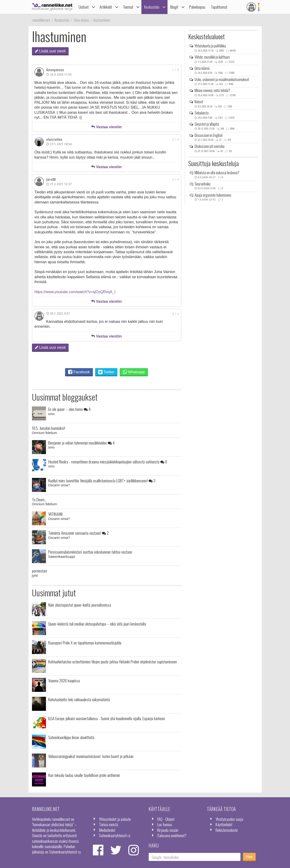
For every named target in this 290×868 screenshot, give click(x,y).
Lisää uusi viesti (50, 51)
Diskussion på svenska (210, 146)
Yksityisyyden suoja (229, 819)
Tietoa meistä (108, 824)
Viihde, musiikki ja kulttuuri (212, 57)
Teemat (128, 7)
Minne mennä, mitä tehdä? (212, 90)
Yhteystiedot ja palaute (115, 819)
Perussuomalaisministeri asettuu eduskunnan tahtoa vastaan (90, 552)
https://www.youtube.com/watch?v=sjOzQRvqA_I (75, 292)
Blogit (174, 7)
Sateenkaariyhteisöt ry (115, 835)
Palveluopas (197, 7)
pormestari (39, 571)
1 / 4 (175, 70)
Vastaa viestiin (107, 127)
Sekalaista (202, 113)
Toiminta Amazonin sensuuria (79, 533)
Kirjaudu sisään (168, 830)
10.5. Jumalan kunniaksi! (49, 428)
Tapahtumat (219, 7)
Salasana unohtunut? (172, 835)
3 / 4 (175, 179)
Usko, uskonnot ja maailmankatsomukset (222, 79)
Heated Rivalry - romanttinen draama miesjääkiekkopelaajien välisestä (108, 462)
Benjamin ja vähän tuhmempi (81, 443)
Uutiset (84, 7)
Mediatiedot (107, 830)
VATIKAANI (55, 514)
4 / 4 (175, 314)
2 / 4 (175, 139)
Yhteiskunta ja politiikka (210, 46)
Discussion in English (209, 135)
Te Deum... (39, 499)
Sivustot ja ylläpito (207, 124)
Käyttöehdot (224, 824)
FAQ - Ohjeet (166, 819)
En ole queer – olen (69, 409)
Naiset (199, 102)
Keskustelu (152, 7)
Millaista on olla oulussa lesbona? (217, 173)
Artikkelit (106, 7)
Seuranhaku (203, 184)
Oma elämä (202, 68)
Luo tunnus (165, 824)
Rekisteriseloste (227, 830)
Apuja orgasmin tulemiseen (213, 195)
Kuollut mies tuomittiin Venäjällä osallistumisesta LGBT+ (102, 480)
